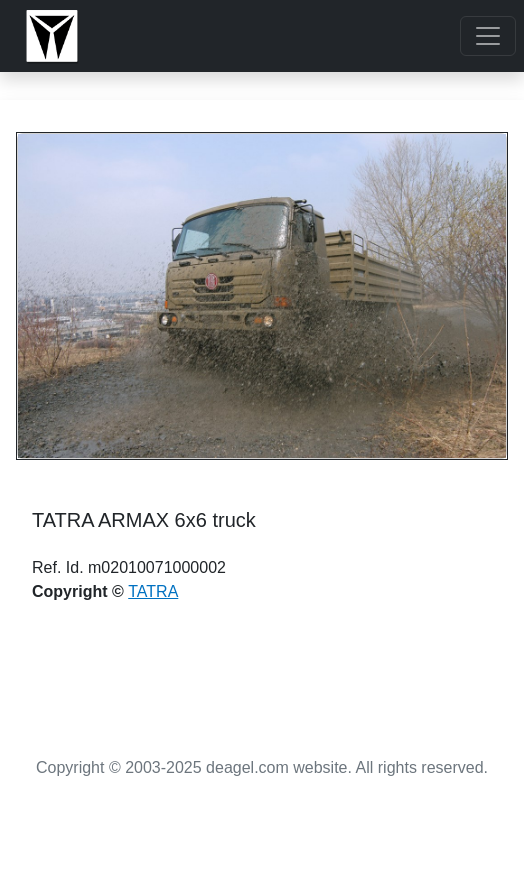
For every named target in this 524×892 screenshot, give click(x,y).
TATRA (153, 591)
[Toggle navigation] (488, 36)
